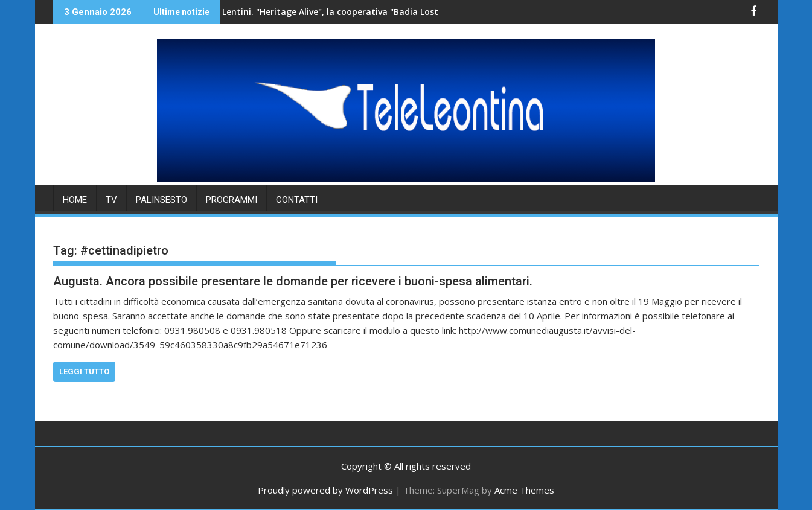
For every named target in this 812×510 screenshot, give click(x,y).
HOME (75, 200)
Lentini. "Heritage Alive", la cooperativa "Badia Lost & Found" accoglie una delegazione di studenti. (378, 12)
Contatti (297, 200)
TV (111, 200)
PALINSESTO (161, 200)
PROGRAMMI (232, 200)
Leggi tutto (84, 371)
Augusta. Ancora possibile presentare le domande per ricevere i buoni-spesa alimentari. (293, 281)
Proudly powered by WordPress (325, 490)
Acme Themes (524, 490)
